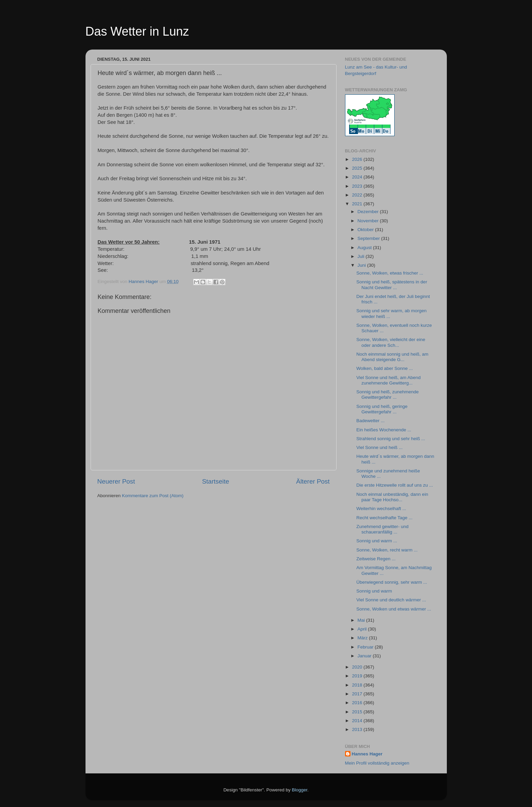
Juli (362, 256)
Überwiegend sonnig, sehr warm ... (392, 582)
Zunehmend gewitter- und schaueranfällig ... (382, 529)
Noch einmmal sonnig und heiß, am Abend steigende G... (392, 357)
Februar (366, 647)
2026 (358, 159)
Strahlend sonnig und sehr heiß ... (391, 439)
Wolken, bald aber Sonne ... (384, 368)
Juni (363, 265)
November (369, 221)
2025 (358, 168)
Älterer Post (313, 481)
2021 (358, 204)
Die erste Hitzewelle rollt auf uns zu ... (395, 485)
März (363, 638)
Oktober (366, 230)
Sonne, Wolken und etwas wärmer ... (394, 609)
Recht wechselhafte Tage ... (384, 518)
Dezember (369, 212)
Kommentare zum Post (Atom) (153, 496)
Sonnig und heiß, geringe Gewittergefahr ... (382, 409)
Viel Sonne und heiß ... (379, 447)
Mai (362, 620)
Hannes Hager (367, 754)
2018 (358, 685)
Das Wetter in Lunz (137, 31)
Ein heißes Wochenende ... (384, 430)
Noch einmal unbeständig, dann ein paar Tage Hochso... (392, 497)
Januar (365, 656)
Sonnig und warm (374, 591)
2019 (358, 676)
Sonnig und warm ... (377, 541)
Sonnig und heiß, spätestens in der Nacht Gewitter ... (392, 285)
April (363, 629)
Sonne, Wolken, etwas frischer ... (390, 273)
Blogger (300, 790)
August (365, 248)
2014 (358, 721)
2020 (358, 667)
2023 (358, 186)
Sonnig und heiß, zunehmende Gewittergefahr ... (387, 395)
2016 (358, 703)
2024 (358, 177)
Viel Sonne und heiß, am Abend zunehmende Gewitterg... (388, 380)
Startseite (215, 481)
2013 (358, 729)
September (369, 238)
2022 (358, 195)
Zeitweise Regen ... (376, 559)
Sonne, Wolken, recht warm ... (387, 550)
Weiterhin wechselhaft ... (381, 509)
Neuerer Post (116, 481)
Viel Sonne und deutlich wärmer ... (391, 600)
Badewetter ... (370, 421)
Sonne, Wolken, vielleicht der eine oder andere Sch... (391, 342)
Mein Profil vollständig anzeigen (377, 763)
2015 (358, 712)
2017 (358, 694)
